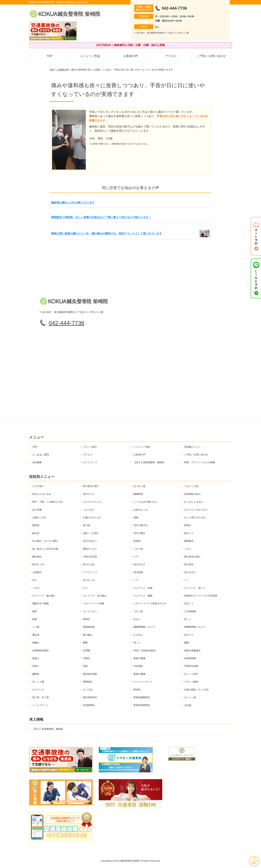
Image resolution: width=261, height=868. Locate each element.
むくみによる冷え (194, 502)
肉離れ (36, 643)
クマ (136, 557)
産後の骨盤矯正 (192, 650)
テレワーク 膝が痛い (44, 596)
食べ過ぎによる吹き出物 (45, 549)
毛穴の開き (139, 533)
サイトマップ (90, 462)
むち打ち (138, 635)
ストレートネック (143, 682)
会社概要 (37, 462)
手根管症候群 (191, 666)
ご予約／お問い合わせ (211, 56)
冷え (35, 580)
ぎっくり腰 (38, 682)
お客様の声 (131, 56)
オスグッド (38, 690)
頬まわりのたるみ (42, 494)
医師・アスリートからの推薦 (200, 462)
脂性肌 (36, 525)
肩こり (137, 643)
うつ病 (36, 627)
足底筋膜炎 (89, 705)
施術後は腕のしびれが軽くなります (73, 203)
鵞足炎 (36, 635)
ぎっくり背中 (191, 674)
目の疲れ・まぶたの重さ (45, 541)
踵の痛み (88, 635)
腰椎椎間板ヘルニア (144, 627)
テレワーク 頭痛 (143, 588)
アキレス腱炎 (191, 682)
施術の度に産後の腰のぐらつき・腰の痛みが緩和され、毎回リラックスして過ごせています (107, 233)
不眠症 (86, 658)
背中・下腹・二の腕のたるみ (48, 502)
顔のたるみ (89, 564)
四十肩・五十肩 (41, 697)
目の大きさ (190, 572)
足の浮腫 (37, 510)
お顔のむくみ (141, 510)
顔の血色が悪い (91, 486)
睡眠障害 (138, 494)
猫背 (35, 611)
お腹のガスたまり (92, 517)
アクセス (171, 56)
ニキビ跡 (138, 549)
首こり (188, 619)
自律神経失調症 (41, 650)
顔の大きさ (139, 564)
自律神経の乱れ (192, 494)
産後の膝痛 (139, 658)
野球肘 (137, 690)
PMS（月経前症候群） (146, 650)
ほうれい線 (139, 486)
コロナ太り (89, 510)
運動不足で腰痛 (41, 603)
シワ (136, 580)
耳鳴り (36, 666)
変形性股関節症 (142, 705)
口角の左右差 (90, 557)
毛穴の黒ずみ (141, 525)
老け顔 (86, 525)
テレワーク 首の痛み (95, 596)
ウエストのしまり (92, 502)
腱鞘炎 (36, 674)
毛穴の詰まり (90, 541)
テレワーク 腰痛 (143, 596)
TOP (50, 56)
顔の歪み (189, 564)
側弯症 (86, 619)
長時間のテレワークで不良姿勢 (201, 596)
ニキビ (188, 549)
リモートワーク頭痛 (94, 603)
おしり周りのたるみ (195, 517)
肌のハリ (189, 533)
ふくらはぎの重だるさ (145, 502)
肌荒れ (188, 525)
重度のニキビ (90, 549)
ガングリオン (90, 611)
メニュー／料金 (90, 56)
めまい (137, 619)
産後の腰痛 (139, 674)
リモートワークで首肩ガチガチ (150, 603)
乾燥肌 (137, 541)
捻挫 (35, 619)
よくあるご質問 (41, 455)
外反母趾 (138, 666)
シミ (187, 580)
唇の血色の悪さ (192, 557)
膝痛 (187, 643)
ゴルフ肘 (138, 611)
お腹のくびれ (39, 517)
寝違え (36, 658)
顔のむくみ (38, 564)
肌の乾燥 (138, 572)
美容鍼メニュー (192, 447)
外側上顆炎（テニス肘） (197, 690)
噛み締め (37, 557)
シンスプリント (41, 705)
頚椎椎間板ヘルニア (195, 627)
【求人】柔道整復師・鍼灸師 (149, 462)
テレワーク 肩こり (195, 588)
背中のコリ (89, 494)
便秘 (136, 517)
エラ (85, 588)
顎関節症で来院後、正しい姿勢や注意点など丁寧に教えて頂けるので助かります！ (101, 217)
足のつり (189, 635)
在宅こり (189, 603)
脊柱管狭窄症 (90, 697)
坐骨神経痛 (190, 658)
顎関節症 (88, 682)
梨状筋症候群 (90, 674)
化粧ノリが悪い (91, 533)
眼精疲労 (189, 541)
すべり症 (88, 690)
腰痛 (85, 643)
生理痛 (86, 650)
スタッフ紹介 (90, 447)
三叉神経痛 (190, 611)
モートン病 (190, 697)
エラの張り (38, 486)
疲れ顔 (36, 533)
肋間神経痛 (89, 627)
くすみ (36, 588)
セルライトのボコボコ (196, 510)
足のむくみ (89, 580)
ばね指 (188, 705)
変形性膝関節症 (142, 697)
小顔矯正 (37, 572)
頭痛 (85, 666)
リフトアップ (90, 572)
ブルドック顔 (191, 486)
